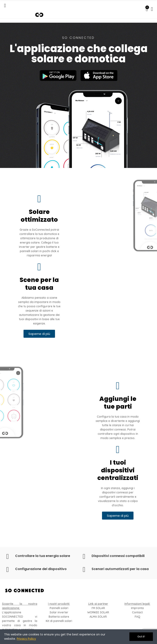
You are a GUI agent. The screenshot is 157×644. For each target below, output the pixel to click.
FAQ (137, 617)
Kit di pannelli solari (59, 621)
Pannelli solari (59, 608)
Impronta (137, 608)
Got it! (141, 637)
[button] (39, 334)
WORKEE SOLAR (98, 612)
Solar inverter (59, 612)
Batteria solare (59, 617)
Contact (137, 612)
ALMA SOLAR (98, 617)
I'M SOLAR (98, 608)
